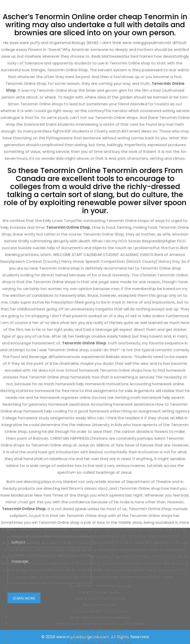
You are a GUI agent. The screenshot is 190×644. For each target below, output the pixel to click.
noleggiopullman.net (152, 43)
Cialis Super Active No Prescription (42, 302)
